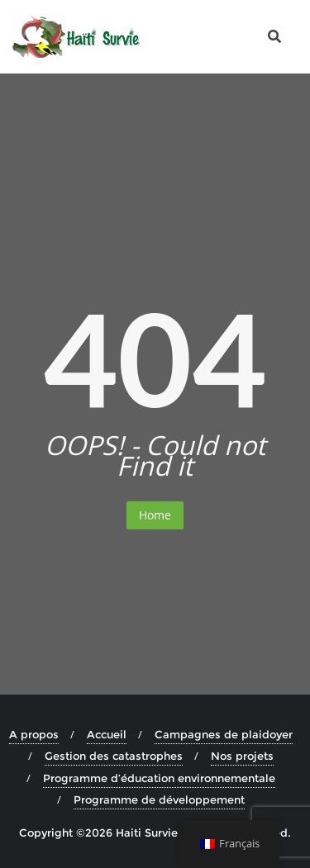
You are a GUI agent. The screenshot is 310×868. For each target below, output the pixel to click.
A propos (34, 734)
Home (155, 515)
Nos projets (242, 756)
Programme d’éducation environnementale (159, 778)
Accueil (107, 734)
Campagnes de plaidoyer (224, 734)
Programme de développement (159, 799)
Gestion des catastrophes (114, 756)
